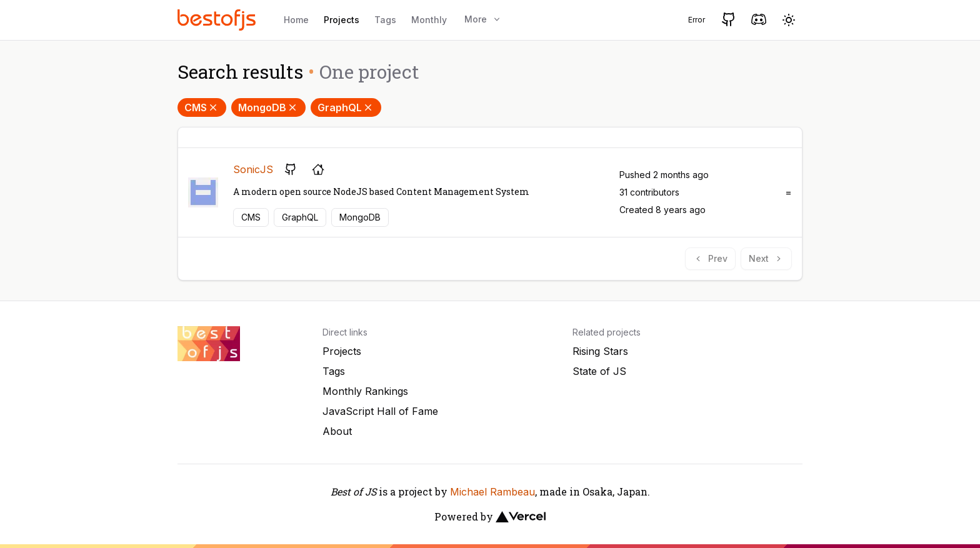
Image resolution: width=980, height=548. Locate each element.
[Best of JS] (218, 20)
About (337, 431)
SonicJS (253, 169)
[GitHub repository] (291, 169)
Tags (385, 20)
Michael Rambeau (492, 492)
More (483, 19)
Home (296, 20)
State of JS (599, 371)
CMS (202, 107)
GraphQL (346, 107)
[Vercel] (521, 517)
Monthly (429, 20)
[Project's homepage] (318, 169)
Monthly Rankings (365, 391)
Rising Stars (600, 351)
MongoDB (268, 107)
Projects (342, 20)
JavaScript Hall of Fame (380, 411)
